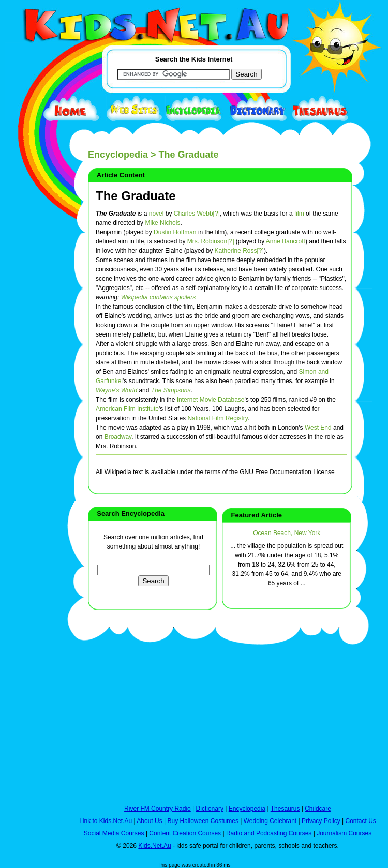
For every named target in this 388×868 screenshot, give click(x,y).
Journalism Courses (344, 833)
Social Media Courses (114, 833)
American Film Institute (127, 409)
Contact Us (360, 821)
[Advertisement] (31, 378)
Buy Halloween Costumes (203, 821)
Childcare (318, 809)
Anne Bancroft (286, 241)
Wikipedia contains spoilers (159, 297)
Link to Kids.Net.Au (106, 821)
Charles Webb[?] (197, 214)
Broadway (118, 437)
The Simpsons (171, 390)
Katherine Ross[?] (239, 251)
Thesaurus (285, 809)
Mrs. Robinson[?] (211, 241)
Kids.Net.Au (154, 846)
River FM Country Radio (158, 809)
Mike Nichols (162, 223)
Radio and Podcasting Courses (269, 833)
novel (156, 214)
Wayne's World (116, 390)
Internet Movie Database (211, 400)
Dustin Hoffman (175, 232)
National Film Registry (217, 418)
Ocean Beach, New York (287, 533)
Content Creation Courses (185, 833)
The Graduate (136, 196)
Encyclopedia (118, 155)
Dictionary (210, 809)
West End (318, 428)
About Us (149, 821)
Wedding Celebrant (270, 821)
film (299, 214)
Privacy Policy (321, 821)
